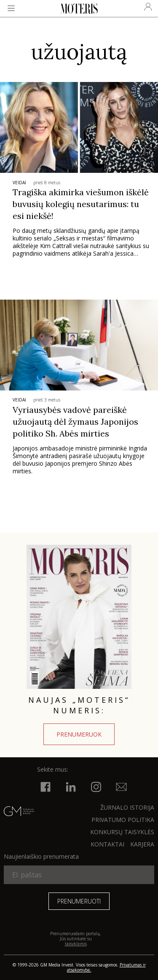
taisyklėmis (76, 944)
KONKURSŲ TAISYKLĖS (122, 832)
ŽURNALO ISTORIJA (127, 807)
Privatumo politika (123, 820)
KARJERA (142, 844)
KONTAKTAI (107, 844)
